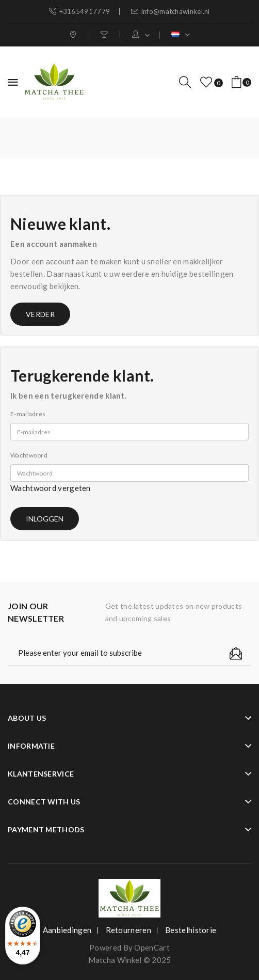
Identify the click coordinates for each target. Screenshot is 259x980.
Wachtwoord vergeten (51, 488)
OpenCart (152, 947)
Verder (40, 314)
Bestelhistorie (191, 930)
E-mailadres (28, 414)
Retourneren (128, 930)
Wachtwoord (29, 455)
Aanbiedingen (67, 930)
